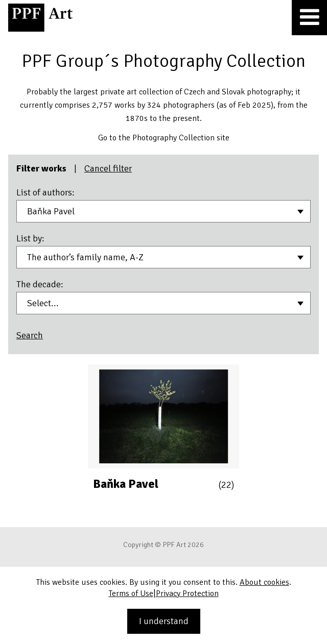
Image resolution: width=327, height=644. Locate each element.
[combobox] (163, 211)
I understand (164, 621)
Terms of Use (131, 593)
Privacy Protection (187, 593)
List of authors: (45, 192)
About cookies (264, 582)
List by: (30, 238)
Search (30, 335)
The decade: (40, 284)
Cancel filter (108, 168)
